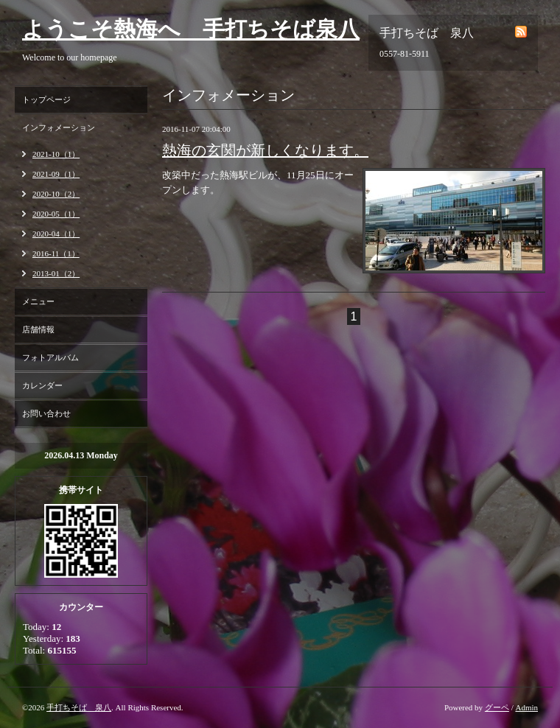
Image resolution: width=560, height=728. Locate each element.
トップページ (46, 99)
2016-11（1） (56, 253)
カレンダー (42, 385)
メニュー (38, 301)
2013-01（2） (56, 273)
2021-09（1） (56, 174)
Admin (526, 707)
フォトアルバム (50, 357)
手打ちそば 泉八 (79, 707)
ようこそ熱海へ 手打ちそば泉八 (191, 29)
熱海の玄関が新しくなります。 (265, 150)
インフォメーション (59, 127)
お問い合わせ (46, 413)
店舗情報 (38, 329)
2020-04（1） (56, 234)
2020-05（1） (56, 214)
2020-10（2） (56, 194)
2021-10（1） (56, 154)
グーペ (497, 707)
